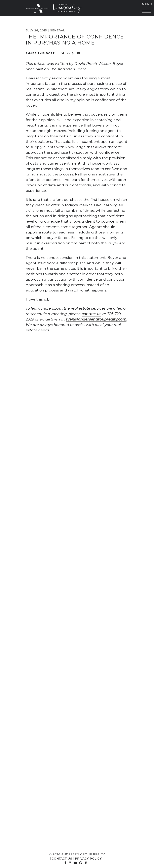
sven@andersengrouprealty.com (96, 319)
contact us (91, 314)
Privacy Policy (88, 858)
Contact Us (62, 858)
